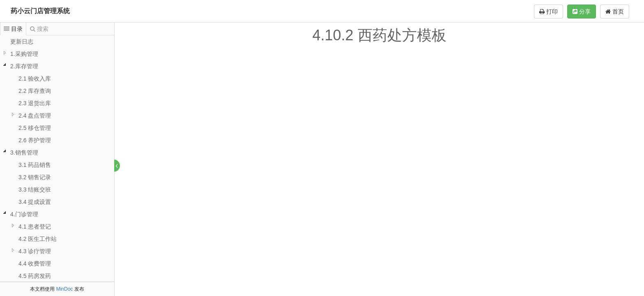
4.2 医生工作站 (38, 239)
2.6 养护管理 (35, 140)
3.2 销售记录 (35, 177)
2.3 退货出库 (35, 103)
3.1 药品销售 (35, 165)
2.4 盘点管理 (35, 116)
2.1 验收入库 (35, 79)
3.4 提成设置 (35, 202)
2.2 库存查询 (35, 91)
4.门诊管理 (24, 214)
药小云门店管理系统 (40, 11)
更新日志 (22, 42)
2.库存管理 (24, 66)
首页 (615, 12)
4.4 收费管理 (35, 264)
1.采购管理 (24, 54)
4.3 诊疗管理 (35, 251)
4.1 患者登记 (35, 227)
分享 (582, 12)
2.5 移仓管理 (35, 128)
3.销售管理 (24, 153)
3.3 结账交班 (35, 190)
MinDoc (65, 289)
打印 (549, 12)
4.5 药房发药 (35, 276)
